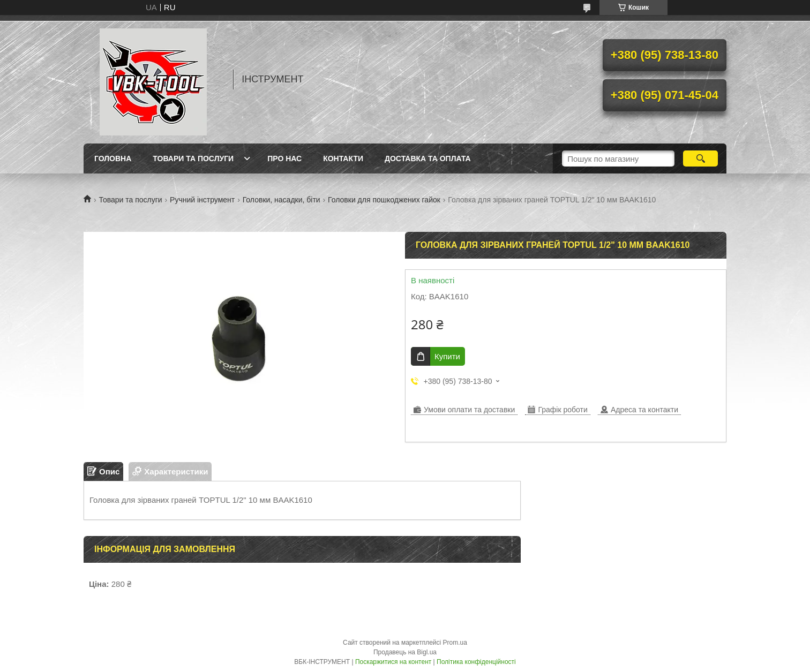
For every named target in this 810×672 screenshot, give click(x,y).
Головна (113, 158)
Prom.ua (455, 643)
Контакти (343, 158)
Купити (447, 356)
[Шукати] (700, 158)
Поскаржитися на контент (393, 662)
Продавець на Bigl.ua (405, 652)
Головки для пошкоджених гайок (384, 200)
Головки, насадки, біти (282, 200)
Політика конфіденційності (476, 662)
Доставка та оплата (428, 158)
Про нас (284, 158)
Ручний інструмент (202, 200)
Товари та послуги (193, 158)
